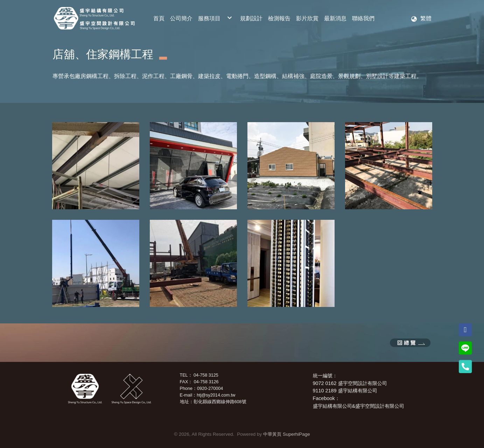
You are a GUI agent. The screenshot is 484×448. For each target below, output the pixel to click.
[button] (421, 19)
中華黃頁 (272, 434)
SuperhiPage (296, 434)
